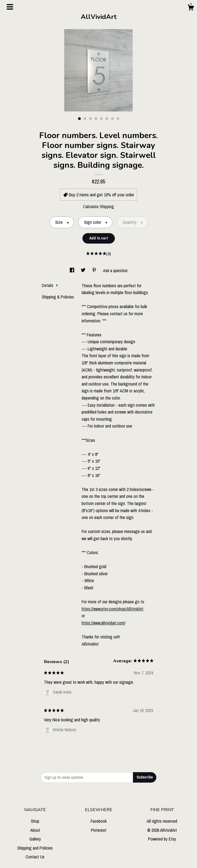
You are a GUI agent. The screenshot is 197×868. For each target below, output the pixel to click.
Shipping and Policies (35, 848)
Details (50, 285)
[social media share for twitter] (84, 270)
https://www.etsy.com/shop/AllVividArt (113, 609)
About (35, 830)
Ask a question (115, 270)
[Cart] (191, 8)
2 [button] (85, 119)
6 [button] (107, 119)
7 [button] (112, 119)
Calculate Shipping (98, 206)
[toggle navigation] (10, 7)
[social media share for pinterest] (95, 270)
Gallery (35, 839)
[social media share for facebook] (73, 270)
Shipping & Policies (58, 297)
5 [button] (101, 119)
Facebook (99, 821)
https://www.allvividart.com (103, 623)
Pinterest (99, 830)
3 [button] (90, 119)
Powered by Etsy (162, 839)
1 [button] (79, 119)
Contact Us (35, 857)
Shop (35, 821)
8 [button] (118, 119)
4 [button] (96, 119)
